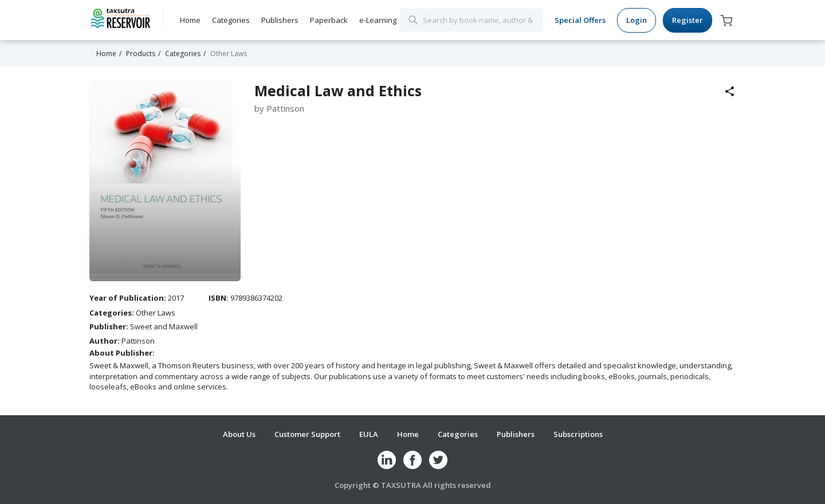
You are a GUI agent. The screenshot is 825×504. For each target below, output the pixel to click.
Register (687, 20)
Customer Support (307, 434)
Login (637, 20)
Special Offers (580, 20)
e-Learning (378, 20)
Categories (231, 20)
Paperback (329, 20)
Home (190, 20)
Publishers (280, 20)
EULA (369, 434)
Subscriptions (578, 434)
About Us (239, 434)
